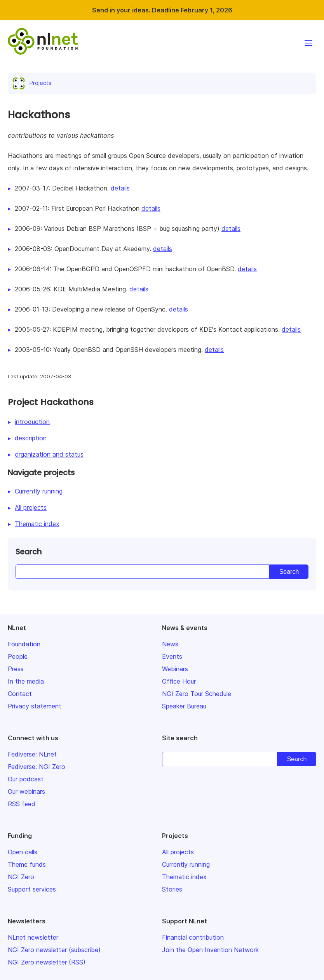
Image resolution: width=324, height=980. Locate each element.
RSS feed (22, 804)
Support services (32, 889)
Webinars (175, 669)
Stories (172, 889)
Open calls (23, 852)
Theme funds (27, 864)
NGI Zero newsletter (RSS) (47, 962)
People (18, 656)
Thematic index (37, 524)
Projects (33, 83)
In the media (26, 681)
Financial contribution (193, 937)
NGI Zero (21, 877)
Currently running (39, 491)
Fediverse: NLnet (32, 754)
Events (172, 656)
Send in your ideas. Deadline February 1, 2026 (162, 10)
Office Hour (179, 681)
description (31, 438)
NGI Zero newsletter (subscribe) (54, 950)
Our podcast (26, 779)
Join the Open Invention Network (210, 950)
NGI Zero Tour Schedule (197, 694)
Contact (20, 694)
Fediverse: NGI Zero (37, 767)
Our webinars (26, 791)
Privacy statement (35, 706)
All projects (31, 507)
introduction (32, 422)
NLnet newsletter (33, 937)
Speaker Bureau (184, 706)
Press (16, 669)
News (170, 644)
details (120, 188)
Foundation (24, 644)
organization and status (49, 454)
